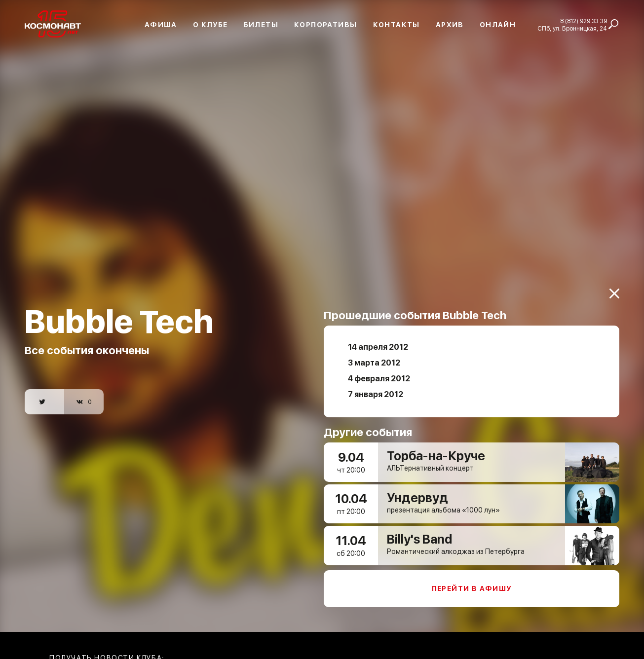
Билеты (261, 25)
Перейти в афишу (472, 581)
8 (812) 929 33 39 (584, 21)
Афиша (161, 25)
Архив (450, 25)
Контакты (397, 25)
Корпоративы (325, 25)
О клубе (210, 25)
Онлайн (498, 25)
